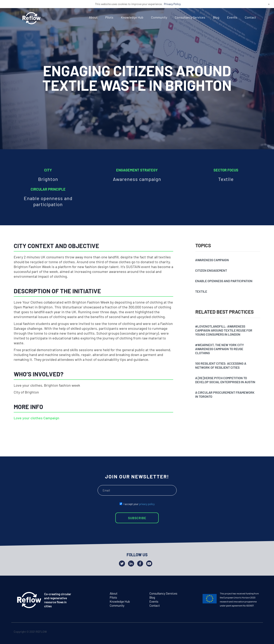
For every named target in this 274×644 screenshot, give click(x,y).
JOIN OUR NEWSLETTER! (137, 476)
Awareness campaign (212, 260)
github (256, 632)
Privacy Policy (172, 4)
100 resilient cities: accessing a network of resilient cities (221, 365)
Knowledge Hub (132, 17)
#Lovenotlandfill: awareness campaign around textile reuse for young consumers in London (224, 330)
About (93, 17)
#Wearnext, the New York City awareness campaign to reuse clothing (220, 349)
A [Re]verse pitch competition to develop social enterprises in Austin (225, 380)
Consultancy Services (190, 17)
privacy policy (147, 504)
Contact (250, 17)
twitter (241, 632)
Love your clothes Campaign (36, 418)
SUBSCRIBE (137, 518)
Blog (216, 17)
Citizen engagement (211, 270)
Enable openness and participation (224, 281)
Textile (201, 291)
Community (159, 17)
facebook (248, 632)
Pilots (109, 17)
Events (232, 17)
